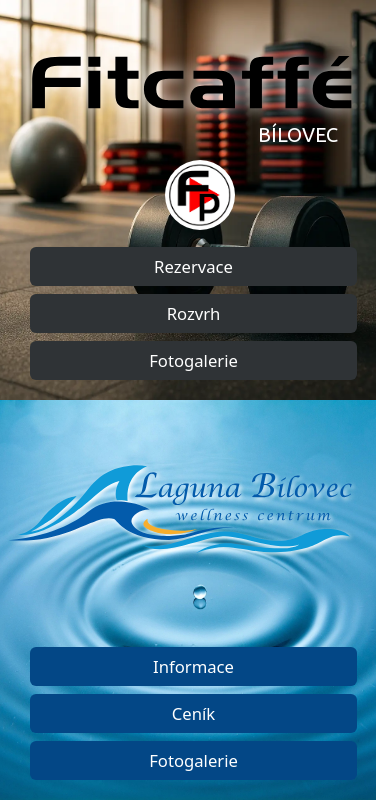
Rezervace (193, 266)
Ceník (193, 713)
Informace (193, 666)
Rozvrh (194, 313)
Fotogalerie (193, 360)
